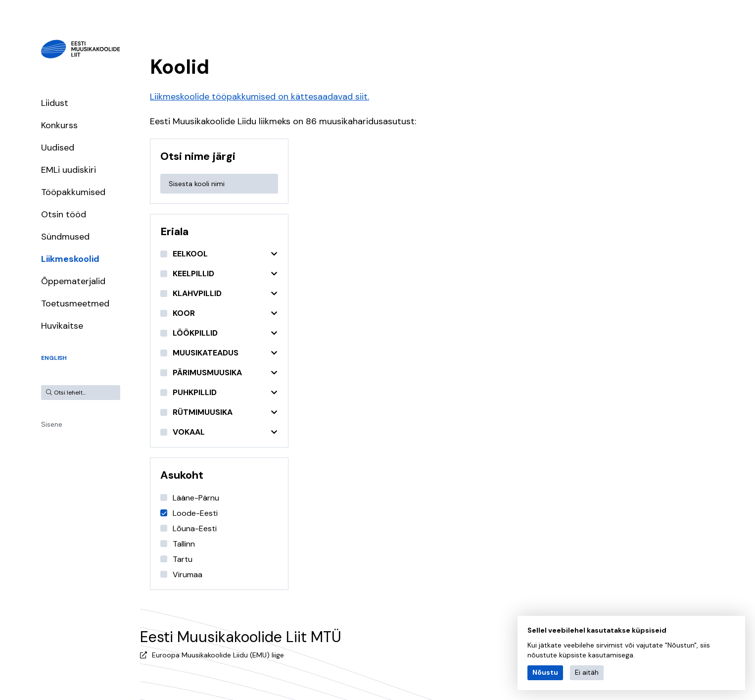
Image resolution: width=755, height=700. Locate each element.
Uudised (58, 148)
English (54, 358)
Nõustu (545, 672)
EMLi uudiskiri (69, 170)
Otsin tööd (64, 214)
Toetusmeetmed (75, 303)
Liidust (55, 103)
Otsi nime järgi (198, 156)
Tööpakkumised (73, 192)
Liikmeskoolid (70, 259)
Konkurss (59, 125)
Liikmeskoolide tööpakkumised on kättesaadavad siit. (260, 97)
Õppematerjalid (73, 281)
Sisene (52, 424)
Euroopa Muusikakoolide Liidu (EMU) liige (218, 655)
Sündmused (65, 237)
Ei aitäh (587, 672)
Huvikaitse (62, 326)
